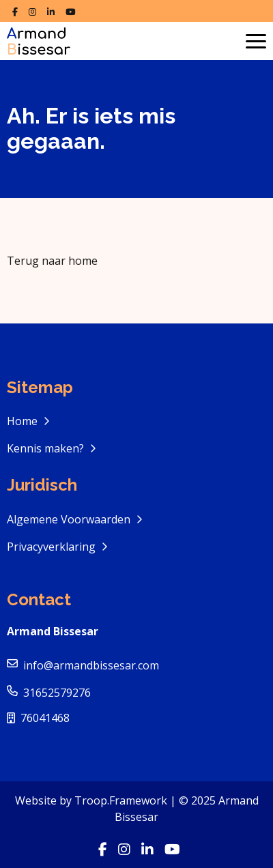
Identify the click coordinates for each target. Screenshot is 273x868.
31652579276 (57, 693)
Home (24, 421)
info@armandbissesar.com (91, 665)
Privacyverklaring (53, 547)
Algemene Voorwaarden (70, 519)
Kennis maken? (47, 448)
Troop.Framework (121, 800)
